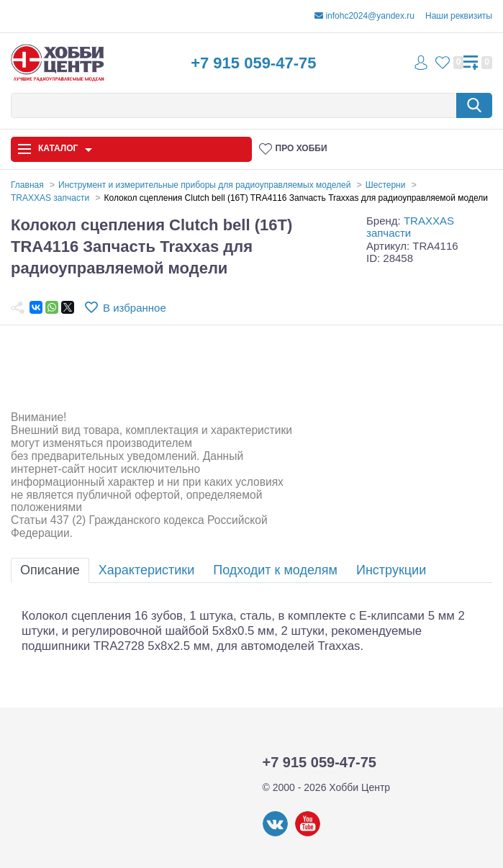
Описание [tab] (50, 570)
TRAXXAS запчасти (410, 227)
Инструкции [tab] (391, 570)
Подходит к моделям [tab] (275, 570)
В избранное (135, 308)
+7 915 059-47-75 (253, 63)
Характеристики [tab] (146, 570)
